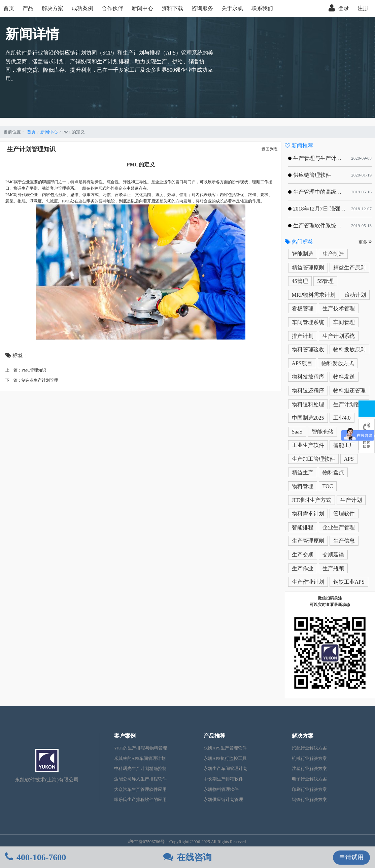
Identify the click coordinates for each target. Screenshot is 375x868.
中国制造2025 (308, 418)
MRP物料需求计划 (314, 295)
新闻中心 (142, 8)
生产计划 (351, 500)
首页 (9, 8)
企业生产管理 (339, 527)
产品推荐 (214, 736)
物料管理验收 (308, 349)
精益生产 (303, 472)
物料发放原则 (349, 349)
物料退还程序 (308, 391)
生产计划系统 (339, 336)
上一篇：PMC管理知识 (26, 370)
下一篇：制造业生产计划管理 (32, 380)
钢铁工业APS (349, 582)
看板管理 (303, 308)
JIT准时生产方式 (312, 500)
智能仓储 (322, 432)
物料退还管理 (349, 391)
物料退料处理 (308, 404)
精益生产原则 (349, 268)
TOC (328, 486)
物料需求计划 (308, 513)
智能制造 (303, 254)
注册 (363, 8)
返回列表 (270, 149)
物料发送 (344, 377)
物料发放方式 (338, 363)
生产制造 (333, 254)
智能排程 (303, 527)
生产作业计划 (308, 582)
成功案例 (82, 8)
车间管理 (344, 322)
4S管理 (300, 281)
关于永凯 (232, 8)
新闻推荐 (299, 146)
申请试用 (351, 857)
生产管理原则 (308, 541)
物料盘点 (333, 472)
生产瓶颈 (333, 568)
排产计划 (303, 336)
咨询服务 (202, 8)
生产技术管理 (339, 308)
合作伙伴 (112, 8)
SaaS (297, 432)
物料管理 (303, 486)
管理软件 (344, 513)
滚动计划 (355, 295)
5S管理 (325, 281)
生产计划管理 (349, 404)
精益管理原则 (308, 268)
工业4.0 (342, 418)
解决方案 (53, 8)
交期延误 (333, 555)
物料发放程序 (308, 377)
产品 (28, 8)
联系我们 (262, 8)
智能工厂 (344, 445)
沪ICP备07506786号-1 (148, 842)
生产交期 (303, 555)
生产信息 (344, 541)
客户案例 (125, 736)
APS (349, 459)
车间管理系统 (308, 322)
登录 (339, 8)
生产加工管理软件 (313, 459)
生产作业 (303, 568)
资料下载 (172, 8)
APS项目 (302, 363)
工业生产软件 (308, 445)
